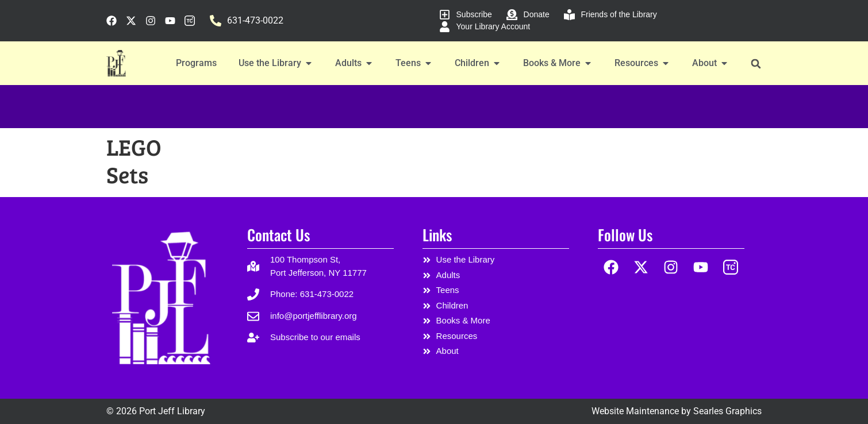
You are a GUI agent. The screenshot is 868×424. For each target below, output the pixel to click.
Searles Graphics (727, 411)
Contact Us (279, 235)
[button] (756, 63)
